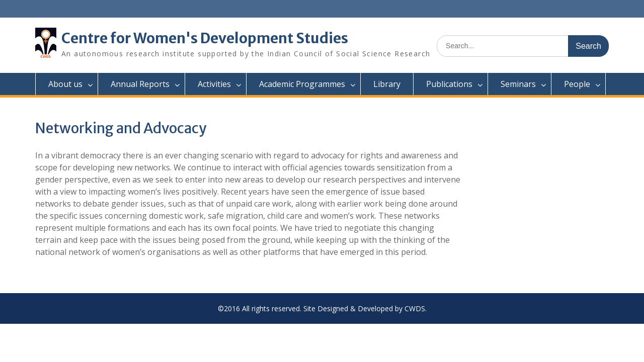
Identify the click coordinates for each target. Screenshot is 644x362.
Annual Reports (140, 84)
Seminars (518, 84)
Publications (449, 84)
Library (387, 84)
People (577, 84)
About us (65, 84)
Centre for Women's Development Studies (205, 38)
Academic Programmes (302, 84)
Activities (214, 84)
